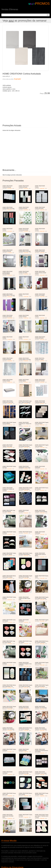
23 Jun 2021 (42, 621)
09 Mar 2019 (42, 231)
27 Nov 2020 (26, 730)
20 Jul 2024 (26, 382)
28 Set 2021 (10, 210)
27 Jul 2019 (10, 253)
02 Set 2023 (26, 361)
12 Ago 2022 (42, 210)
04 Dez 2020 (10, 448)
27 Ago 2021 (10, 339)
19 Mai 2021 (42, 188)
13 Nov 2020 (26, 490)
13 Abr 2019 (42, 253)
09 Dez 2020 (42, 425)
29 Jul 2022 (26, 339)
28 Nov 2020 (42, 644)
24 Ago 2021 (42, 818)
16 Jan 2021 (10, 513)
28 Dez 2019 (42, 275)
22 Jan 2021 (42, 534)
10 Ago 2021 (26, 796)
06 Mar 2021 (42, 730)
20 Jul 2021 (42, 404)
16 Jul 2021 (26, 469)
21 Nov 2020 (26, 578)
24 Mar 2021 (10, 600)
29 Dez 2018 (42, 297)
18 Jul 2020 (26, 231)
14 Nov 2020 (26, 448)
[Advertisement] (23, 108)
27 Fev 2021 (10, 622)
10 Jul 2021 (10, 188)
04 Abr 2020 (10, 231)
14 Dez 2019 (26, 297)
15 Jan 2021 (10, 644)
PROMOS (42, 4)
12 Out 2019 (10, 297)
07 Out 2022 (10, 275)
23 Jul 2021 (26, 404)
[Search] (48, 15)
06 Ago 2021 (26, 752)
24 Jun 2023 (10, 361)
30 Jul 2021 (10, 752)
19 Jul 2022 (26, 210)
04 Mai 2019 (42, 318)
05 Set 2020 (26, 274)
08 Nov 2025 (10, 404)
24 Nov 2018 (10, 318)
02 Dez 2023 (10, 382)
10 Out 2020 (26, 253)
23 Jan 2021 (42, 469)
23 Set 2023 (42, 361)
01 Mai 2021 (10, 534)
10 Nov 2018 (26, 318)
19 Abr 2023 (42, 339)
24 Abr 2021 (26, 188)
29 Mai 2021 (10, 492)
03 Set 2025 (42, 382)
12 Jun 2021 (10, 556)
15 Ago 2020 (42, 688)
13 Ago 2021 (42, 753)
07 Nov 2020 (42, 578)
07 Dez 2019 (10, 425)
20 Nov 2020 (26, 688)
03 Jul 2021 (10, 469)
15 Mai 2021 (26, 513)
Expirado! (18, 79)
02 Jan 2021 (26, 426)
